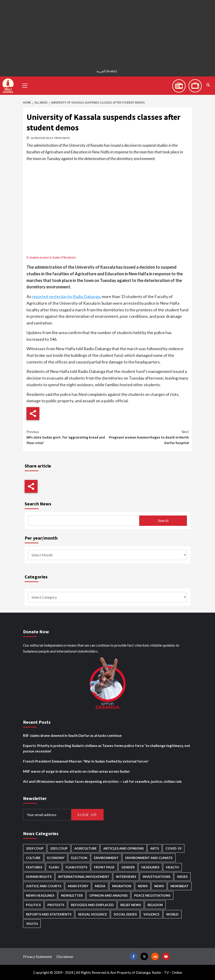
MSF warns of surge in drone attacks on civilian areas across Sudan (76, 771)
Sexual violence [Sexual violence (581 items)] (93, 914)
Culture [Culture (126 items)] (33, 858)
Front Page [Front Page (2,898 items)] (104, 867)
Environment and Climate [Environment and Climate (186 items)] (149, 858)
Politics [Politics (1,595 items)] (33, 905)
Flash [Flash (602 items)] (54, 867)
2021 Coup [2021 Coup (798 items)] (59, 848)
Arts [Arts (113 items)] (155, 848)
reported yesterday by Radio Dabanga (66, 296)
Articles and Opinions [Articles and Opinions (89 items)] (123, 848)
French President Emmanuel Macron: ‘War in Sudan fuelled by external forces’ (86, 761)
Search (163, 520)
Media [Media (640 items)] (100, 886)
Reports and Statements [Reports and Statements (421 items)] (49, 914)
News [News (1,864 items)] (159, 886)
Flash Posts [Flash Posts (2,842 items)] (76, 867)
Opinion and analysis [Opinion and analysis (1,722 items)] (108, 895)
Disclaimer (65, 956)
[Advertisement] (107, 32)
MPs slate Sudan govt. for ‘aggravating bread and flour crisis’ (67, 437)
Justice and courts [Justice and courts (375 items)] (44, 886)
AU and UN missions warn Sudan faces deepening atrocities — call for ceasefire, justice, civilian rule (102, 781)
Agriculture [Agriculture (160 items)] (86, 848)
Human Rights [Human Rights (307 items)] (39, 877)
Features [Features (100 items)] (34, 867)
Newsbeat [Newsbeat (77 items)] (180, 886)
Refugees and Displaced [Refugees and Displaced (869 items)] (92, 905)
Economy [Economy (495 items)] (56, 858)
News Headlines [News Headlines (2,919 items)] (40, 895)
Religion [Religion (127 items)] (155, 905)
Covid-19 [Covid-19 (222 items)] (173, 848)
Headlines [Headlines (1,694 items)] (150, 867)
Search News (38, 504)
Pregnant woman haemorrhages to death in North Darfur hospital (148, 437)
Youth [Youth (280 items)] (32, 924)
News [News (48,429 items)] (143, 886)
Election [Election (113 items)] (79, 858)
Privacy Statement (38, 956)
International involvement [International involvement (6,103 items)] (84, 877)
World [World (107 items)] (172, 914)
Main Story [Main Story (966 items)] (78, 886)
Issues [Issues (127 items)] (182, 877)
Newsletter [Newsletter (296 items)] (72, 895)
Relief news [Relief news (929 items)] (131, 905)
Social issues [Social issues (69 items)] (125, 914)
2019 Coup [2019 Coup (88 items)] (35, 848)
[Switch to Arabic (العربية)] (107, 71)
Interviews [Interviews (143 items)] (126, 877)
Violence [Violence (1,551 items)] (151, 914)
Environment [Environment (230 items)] (106, 858)
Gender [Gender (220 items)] (128, 867)
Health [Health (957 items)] (172, 867)
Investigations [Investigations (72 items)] (157, 877)
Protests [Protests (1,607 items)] (56, 905)
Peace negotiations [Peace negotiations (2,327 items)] (152, 895)
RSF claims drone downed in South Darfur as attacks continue (72, 735)
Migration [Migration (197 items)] (122, 886)
